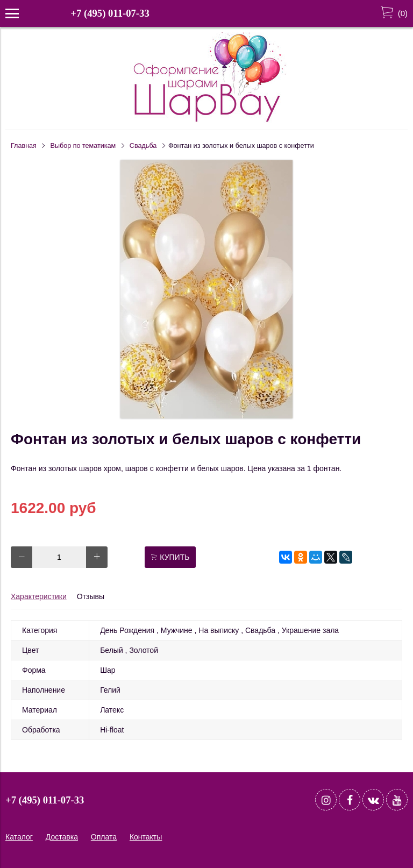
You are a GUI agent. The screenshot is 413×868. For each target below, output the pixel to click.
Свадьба (143, 146)
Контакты (146, 837)
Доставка (62, 837)
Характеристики (39, 596)
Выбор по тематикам (83, 146)
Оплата (104, 837)
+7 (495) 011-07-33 (110, 13)
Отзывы (91, 596)
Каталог (19, 837)
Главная (24, 146)
